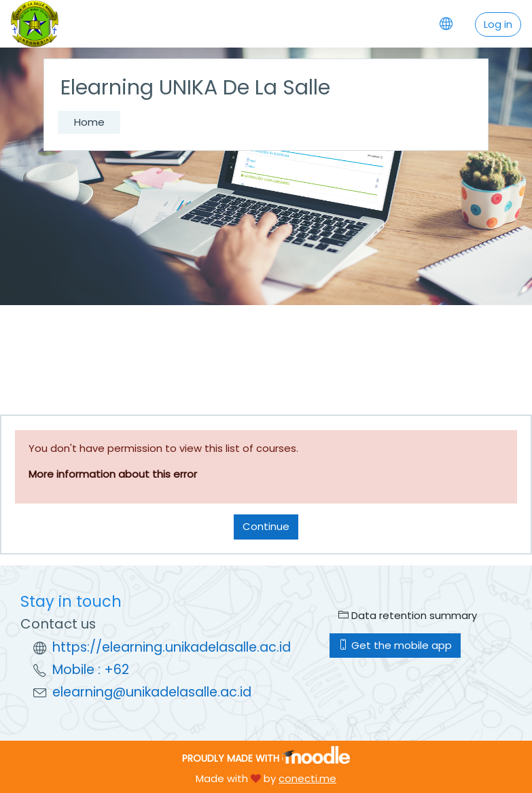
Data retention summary (408, 615)
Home (89, 122)
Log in (498, 24)
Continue (266, 526)
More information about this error (113, 474)
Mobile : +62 (91, 670)
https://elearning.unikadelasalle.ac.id (172, 647)
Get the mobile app (395, 645)
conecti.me (307, 778)
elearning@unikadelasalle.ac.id (152, 692)
